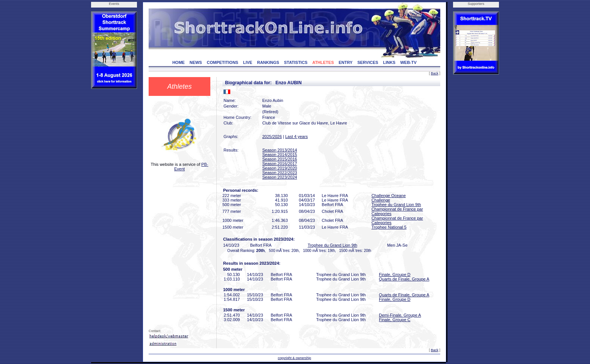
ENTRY (346, 62)
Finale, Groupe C (395, 320)
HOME (179, 62)
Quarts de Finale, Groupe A (404, 279)
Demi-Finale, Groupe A (400, 315)
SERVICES (368, 62)
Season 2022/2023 (280, 173)
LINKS (389, 62)
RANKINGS (268, 62)
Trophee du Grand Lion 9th (396, 205)
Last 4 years (297, 136)
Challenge (381, 200)
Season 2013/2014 (280, 150)
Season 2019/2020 (280, 168)
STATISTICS (296, 62)
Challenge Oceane (389, 196)
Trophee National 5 (389, 227)
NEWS (196, 62)
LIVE (248, 62)
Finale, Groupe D (395, 275)
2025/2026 (272, 136)
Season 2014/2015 (280, 155)
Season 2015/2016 (280, 159)
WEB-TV (408, 62)
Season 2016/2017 (280, 164)
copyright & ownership (294, 358)
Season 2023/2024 (280, 177)
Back (435, 73)
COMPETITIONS (222, 62)
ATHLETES (323, 62)
